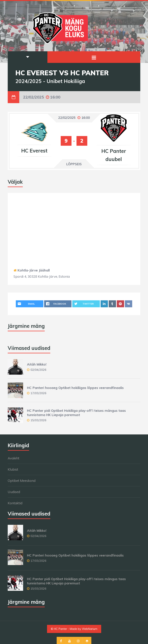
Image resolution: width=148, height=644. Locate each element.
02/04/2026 (38, 370)
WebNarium (90, 629)
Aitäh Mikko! (37, 364)
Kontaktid (15, 503)
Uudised (14, 492)
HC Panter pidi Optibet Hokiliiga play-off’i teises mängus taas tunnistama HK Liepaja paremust (76, 413)
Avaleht (13, 458)
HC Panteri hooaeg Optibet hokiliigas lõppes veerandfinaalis (75, 388)
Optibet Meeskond (22, 481)
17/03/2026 (38, 393)
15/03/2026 (38, 420)
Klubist (13, 469)
